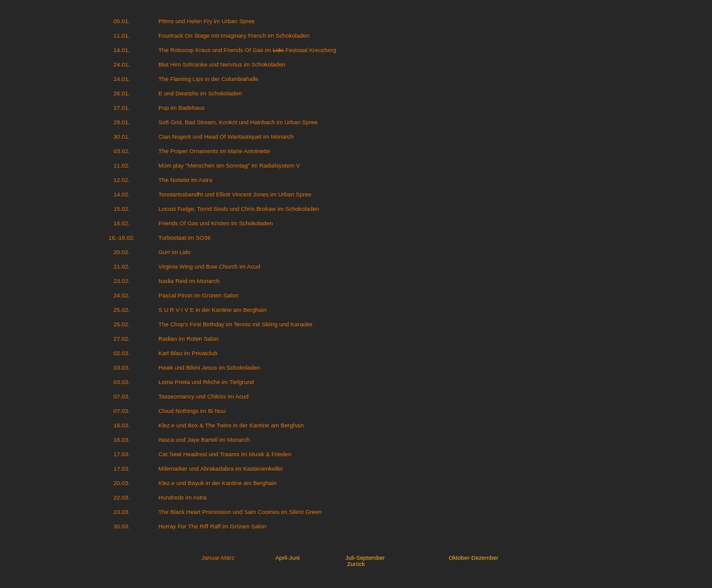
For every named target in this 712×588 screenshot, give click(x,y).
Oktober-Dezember (473, 558)
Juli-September (365, 558)
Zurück (356, 564)
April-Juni (288, 558)
